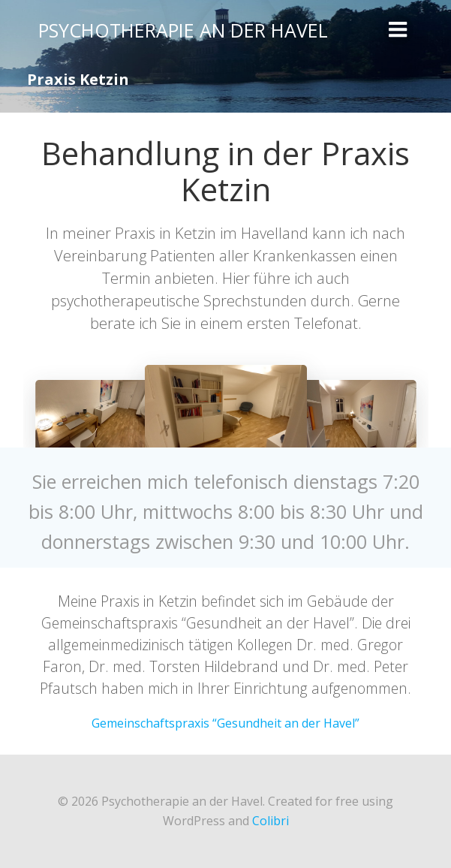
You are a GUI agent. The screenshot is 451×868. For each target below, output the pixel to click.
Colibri (271, 821)
